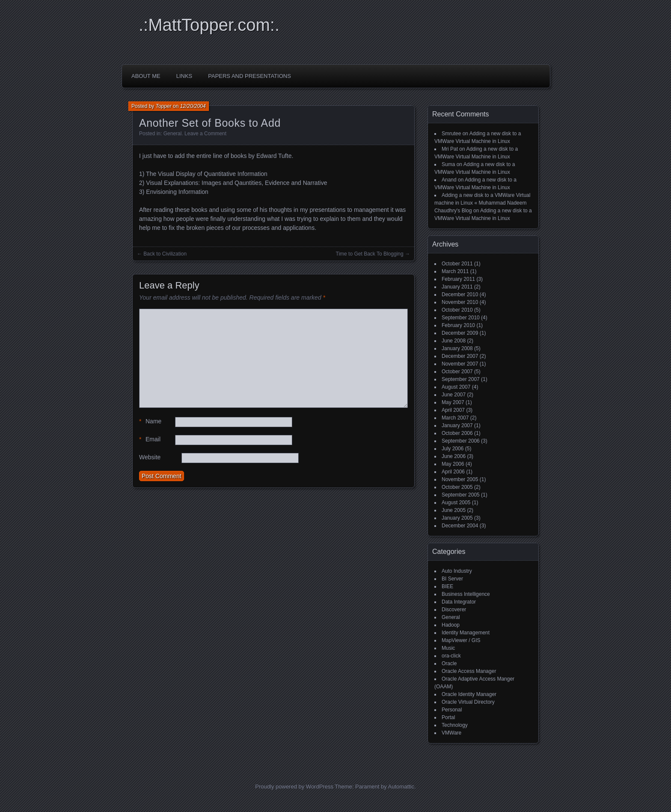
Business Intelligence (466, 594)
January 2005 (457, 518)
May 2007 (453, 402)
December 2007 (460, 356)
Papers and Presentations (249, 76)
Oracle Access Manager (469, 671)
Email (150, 439)
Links (184, 76)
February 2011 (458, 279)
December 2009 (460, 333)
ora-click (451, 656)
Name (150, 421)
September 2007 (461, 379)
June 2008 (454, 341)
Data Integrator (459, 602)
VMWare (451, 733)
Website (150, 457)
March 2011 (455, 271)
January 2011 (457, 287)
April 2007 (453, 410)
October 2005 (457, 487)
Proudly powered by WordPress (294, 787)
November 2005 (460, 479)
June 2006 (454, 456)
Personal (452, 710)
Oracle (449, 663)
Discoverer (454, 610)
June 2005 (454, 510)
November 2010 (460, 302)
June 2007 (454, 395)
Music (448, 648)
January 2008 (457, 348)
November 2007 (460, 364)
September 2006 (461, 441)
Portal (448, 717)
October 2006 (457, 433)
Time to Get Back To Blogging (370, 254)
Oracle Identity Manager (469, 694)
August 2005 (456, 503)
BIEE (447, 586)
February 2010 (458, 325)
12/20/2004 (193, 106)
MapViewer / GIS (461, 640)
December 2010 (460, 294)
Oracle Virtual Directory (468, 702)
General (173, 134)
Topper (164, 106)
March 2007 (455, 418)
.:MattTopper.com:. (209, 25)
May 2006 (453, 464)
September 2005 (461, 495)
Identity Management (466, 633)
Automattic (401, 787)
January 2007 (457, 425)
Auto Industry (457, 571)
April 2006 (453, 472)
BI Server (452, 579)
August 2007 (456, 387)
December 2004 (460, 526)
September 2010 (461, 318)
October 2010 (457, 310)
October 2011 (457, 264)
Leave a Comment (205, 134)
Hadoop (451, 625)
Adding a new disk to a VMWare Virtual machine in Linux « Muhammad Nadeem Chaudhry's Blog (482, 203)
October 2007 (457, 372)
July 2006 (453, 449)
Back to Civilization (165, 254)
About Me (146, 76)
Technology (455, 725)
